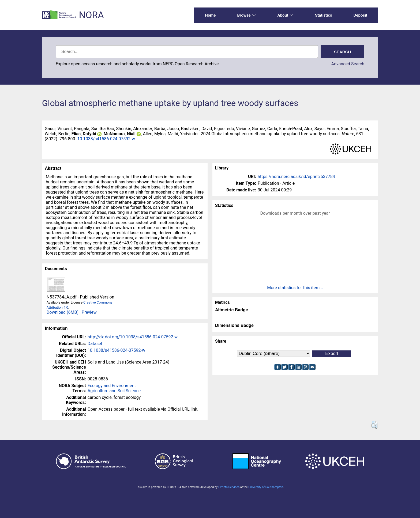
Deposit (361, 15)
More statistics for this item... (295, 288)
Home (210, 15)
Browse (246, 15)
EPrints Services (229, 487)
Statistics (324, 15)
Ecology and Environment (112, 386)
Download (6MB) (63, 312)
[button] (374, 425)
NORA (91, 15)
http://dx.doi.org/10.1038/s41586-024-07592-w (133, 337)
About (286, 15)
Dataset (95, 344)
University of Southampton (266, 487)
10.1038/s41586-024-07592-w (106, 139)
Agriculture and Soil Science (114, 391)
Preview (89, 312)
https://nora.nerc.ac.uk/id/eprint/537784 (296, 177)
